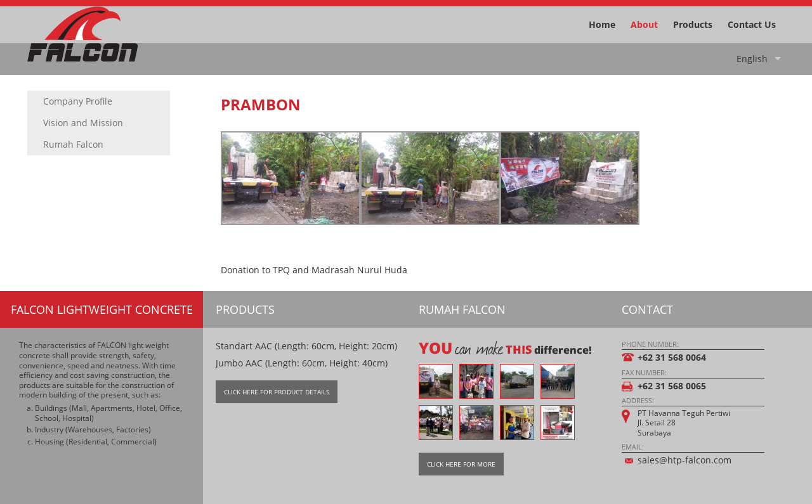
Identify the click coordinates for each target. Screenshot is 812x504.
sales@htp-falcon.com (684, 460)
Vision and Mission (83, 123)
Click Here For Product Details (277, 392)
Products (693, 24)
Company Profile (78, 101)
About (644, 24)
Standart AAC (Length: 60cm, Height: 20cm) (306, 346)
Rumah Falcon (73, 144)
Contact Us (752, 24)
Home (602, 24)
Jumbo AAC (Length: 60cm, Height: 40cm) (302, 363)
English (752, 59)
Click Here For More (461, 464)
